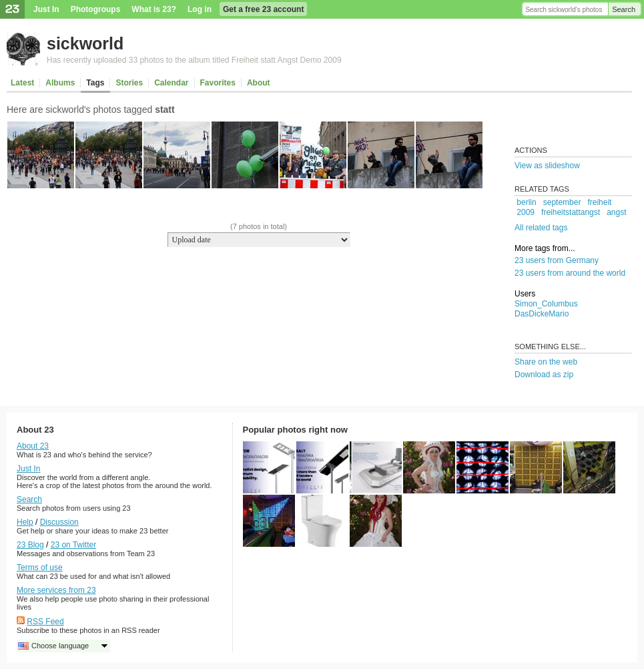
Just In (46, 9)
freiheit (599, 202)
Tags (95, 83)
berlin (526, 202)
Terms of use (40, 568)
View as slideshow (547, 166)
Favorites (218, 83)
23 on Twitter (73, 545)
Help (25, 522)
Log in (200, 9)
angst (616, 212)
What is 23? (154, 9)
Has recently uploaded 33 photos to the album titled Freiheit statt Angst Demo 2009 (194, 60)
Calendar (171, 83)
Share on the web (546, 362)
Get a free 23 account (263, 9)
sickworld (85, 43)
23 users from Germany (557, 260)
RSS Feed (45, 622)
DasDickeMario (542, 314)
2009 (526, 212)
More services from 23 (56, 590)
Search (624, 9)
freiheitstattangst (571, 212)
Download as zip (544, 375)
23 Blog (30, 545)
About (259, 83)
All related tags (541, 228)
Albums (60, 83)
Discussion (59, 522)
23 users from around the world (570, 273)
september (562, 202)
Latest (22, 83)
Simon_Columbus (546, 304)
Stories (129, 83)
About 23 (33, 446)
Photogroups (96, 9)
